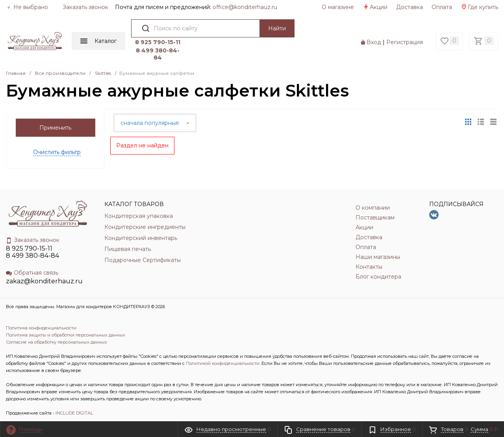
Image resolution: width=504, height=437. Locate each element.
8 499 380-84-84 (158, 54)
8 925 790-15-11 (158, 42)
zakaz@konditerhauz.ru (44, 281)
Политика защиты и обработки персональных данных (66, 335)
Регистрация (405, 42)
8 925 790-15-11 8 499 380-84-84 (32, 252)
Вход (374, 42)
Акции (375, 7)
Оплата (442, 7)
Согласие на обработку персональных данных (57, 342)
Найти (277, 28)
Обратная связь (32, 273)
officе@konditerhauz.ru (245, 7)
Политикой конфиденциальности (223, 363)
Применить (55, 128)
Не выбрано (28, 7)
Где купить (479, 7)
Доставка (409, 7)
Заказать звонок (85, 7)
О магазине (338, 7)
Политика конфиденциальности (41, 328)
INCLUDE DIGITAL (74, 413)
